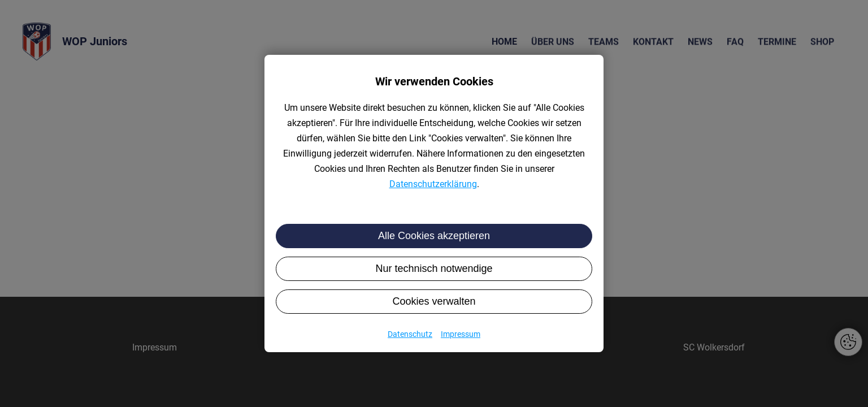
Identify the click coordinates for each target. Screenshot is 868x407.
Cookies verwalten (434, 301)
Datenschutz (410, 334)
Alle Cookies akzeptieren (434, 236)
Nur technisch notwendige (434, 269)
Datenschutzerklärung (433, 184)
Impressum (461, 334)
